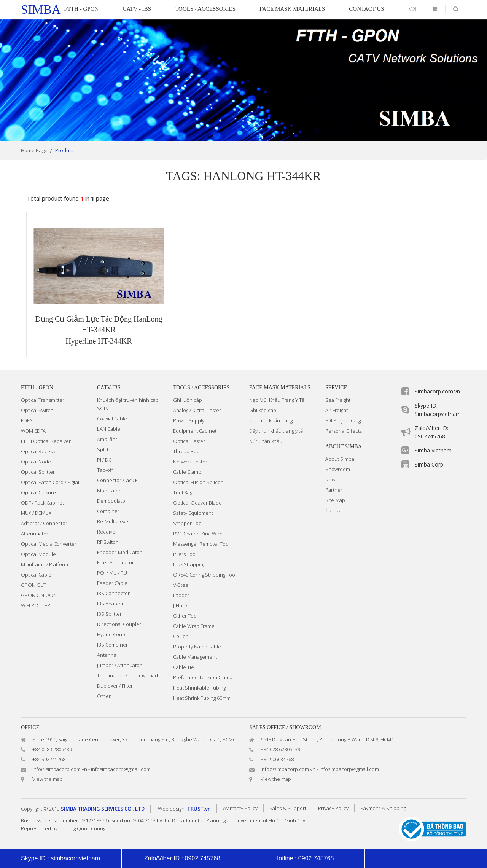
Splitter (105, 449)
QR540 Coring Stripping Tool (205, 575)
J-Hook (180, 605)
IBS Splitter (109, 614)
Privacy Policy (333, 808)
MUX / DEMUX (36, 513)
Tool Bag (183, 492)
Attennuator (35, 534)
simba (41, 10)
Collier (180, 636)
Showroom (338, 469)
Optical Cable (36, 575)
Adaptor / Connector (44, 523)
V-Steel (181, 585)
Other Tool (185, 616)
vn (412, 9)
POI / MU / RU (112, 573)
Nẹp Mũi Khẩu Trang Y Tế (277, 400)
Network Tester (190, 462)
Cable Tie (184, 667)
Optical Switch (37, 410)
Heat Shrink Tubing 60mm (202, 698)
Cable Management (195, 657)
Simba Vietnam (433, 450)
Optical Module (38, 554)
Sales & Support (288, 808)
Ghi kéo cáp (263, 410)
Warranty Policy (240, 808)
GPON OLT (33, 585)
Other (104, 696)
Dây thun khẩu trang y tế (276, 431)
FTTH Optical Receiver (46, 441)
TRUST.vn (199, 809)
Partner (334, 490)
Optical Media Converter (49, 544)
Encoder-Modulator (119, 552)
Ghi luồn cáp (188, 400)
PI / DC (104, 460)
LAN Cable (109, 429)
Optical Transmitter (43, 400)
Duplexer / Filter (115, 686)
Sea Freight (338, 400)
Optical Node (36, 462)
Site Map (335, 500)
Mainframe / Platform (45, 564)
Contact (334, 510)
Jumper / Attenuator (119, 665)
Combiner (108, 511)
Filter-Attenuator (115, 562)
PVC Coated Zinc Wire (198, 534)
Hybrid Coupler (114, 634)
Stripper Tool (188, 523)
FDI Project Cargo (345, 420)
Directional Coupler (119, 624)
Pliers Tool (185, 554)
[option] (243, 80)
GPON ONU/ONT (40, 595)
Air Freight (337, 410)
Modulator (109, 491)
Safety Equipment (193, 513)
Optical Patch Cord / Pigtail (51, 482)
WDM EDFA (33, 431)
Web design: (172, 809)
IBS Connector (113, 593)
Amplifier (107, 439)
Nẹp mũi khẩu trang (271, 420)
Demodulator (112, 501)
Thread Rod (186, 451)
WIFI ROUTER (36, 605)
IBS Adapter (110, 604)
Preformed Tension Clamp (203, 677)
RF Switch (108, 542)
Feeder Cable (112, 583)
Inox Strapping (189, 564)
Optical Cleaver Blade (197, 503)
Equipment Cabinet (195, 431)
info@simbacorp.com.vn (60, 769)
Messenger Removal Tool (201, 544)
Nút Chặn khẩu (266, 441)
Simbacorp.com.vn (437, 391)
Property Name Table (197, 647)
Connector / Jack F (117, 480)
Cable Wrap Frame (194, 626)
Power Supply (189, 420)
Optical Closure (38, 492)
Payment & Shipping (383, 808)
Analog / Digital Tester (197, 410)
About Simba (340, 459)
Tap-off (105, 470)
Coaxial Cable (112, 419)
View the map (48, 779)
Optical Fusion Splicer (198, 482)
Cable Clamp (187, 472)
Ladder (181, 595)
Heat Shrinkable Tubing (199, 688)
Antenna (107, 655)
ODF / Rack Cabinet (42, 503)
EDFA (27, 420)
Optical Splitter (38, 472)
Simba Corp (429, 464)
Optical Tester (189, 441)
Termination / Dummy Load (127, 675)
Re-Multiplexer (114, 521)
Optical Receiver (40, 451)
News (331, 479)
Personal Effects (344, 431)
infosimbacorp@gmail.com (121, 769)
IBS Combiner (112, 645)
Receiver (107, 532)
